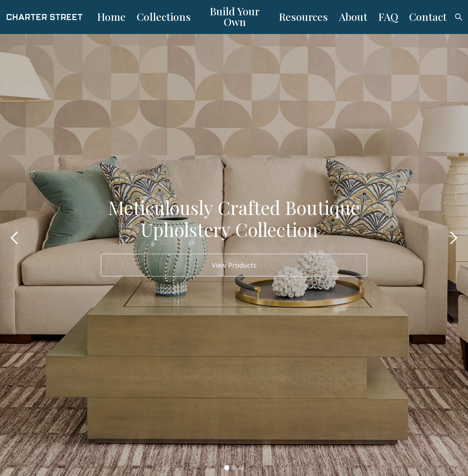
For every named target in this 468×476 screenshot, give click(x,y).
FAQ (388, 16)
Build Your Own (235, 16)
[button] (15, 238)
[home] (49, 17)
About (353, 16)
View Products (234, 265)
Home (112, 16)
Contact (428, 16)
